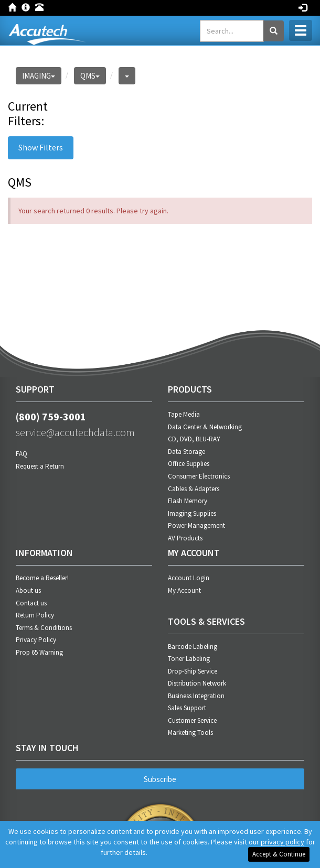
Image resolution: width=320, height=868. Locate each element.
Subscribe (160, 779)
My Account (184, 590)
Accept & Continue (279, 854)
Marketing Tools (190, 733)
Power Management (196, 525)
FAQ (22, 454)
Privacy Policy (36, 640)
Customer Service (192, 720)
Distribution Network (197, 683)
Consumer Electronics (199, 476)
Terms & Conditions (44, 628)
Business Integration (196, 696)
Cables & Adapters (194, 489)
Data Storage (186, 452)
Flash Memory (188, 501)
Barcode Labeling (193, 647)
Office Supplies (189, 464)
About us (28, 590)
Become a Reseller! (42, 578)
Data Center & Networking (205, 427)
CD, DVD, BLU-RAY (194, 439)
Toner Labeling (189, 659)
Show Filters (41, 147)
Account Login (189, 578)
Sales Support (187, 708)
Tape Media (184, 414)
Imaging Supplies (192, 513)
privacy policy (282, 842)
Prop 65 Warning (39, 652)
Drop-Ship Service (193, 671)
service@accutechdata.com (75, 432)
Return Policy (35, 615)
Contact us (31, 603)
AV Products (185, 538)
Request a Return (40, 466)
